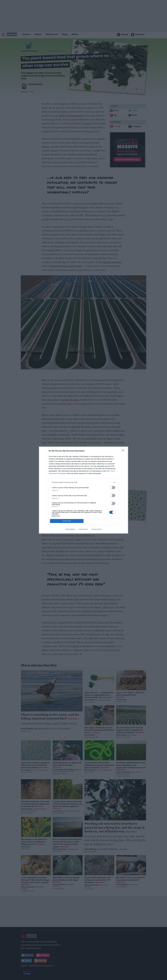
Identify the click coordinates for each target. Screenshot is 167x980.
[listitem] (83, 482)
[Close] (124, 451)
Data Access (83, 529)
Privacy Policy (97, 529)
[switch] (112, 488)
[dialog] (83, 490)
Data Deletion (70, 529)
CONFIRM (67, 521)
